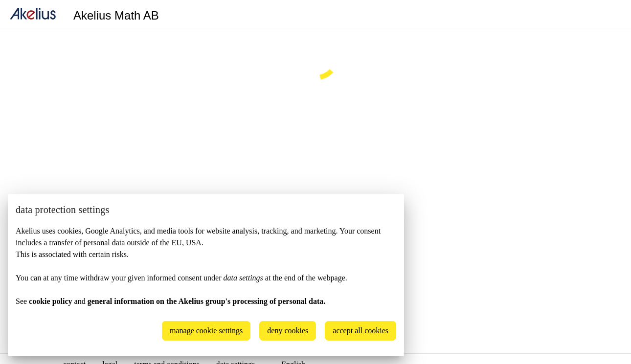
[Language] (611, 16)
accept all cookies (361, 331)
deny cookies (288, 331)
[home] (33, 15)
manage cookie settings (206, 331)
